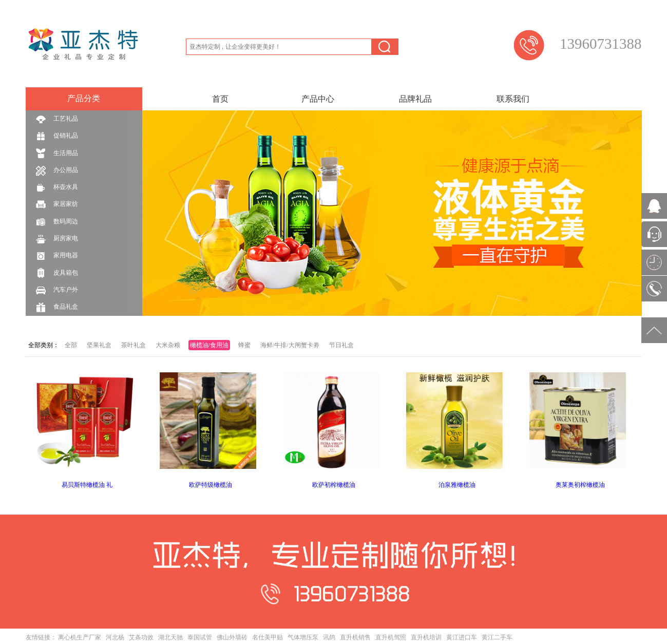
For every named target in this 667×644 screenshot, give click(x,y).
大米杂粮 (168, 345)
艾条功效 (141, 637)
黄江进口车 (462, 637)
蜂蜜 (244, 345)
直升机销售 (355, 637)
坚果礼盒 (99, 345)
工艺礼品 (57, 119)
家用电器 (57, 256)
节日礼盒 (341, 345)
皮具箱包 (57, 273)
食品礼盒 (57, 307)
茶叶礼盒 (134, 345)
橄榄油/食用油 (209, 345)
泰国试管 (200, 637)
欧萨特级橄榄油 (211, 485)
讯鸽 (329, 637)
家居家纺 (57, 205)
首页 (220, 99)
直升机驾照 (391, 637)
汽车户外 (57, 290)
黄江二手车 (497, 637)
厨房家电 (57, 239)
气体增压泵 (303, 637)
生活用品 (57, 153)
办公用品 (57, 171)
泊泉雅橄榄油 (457, 485)
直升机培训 (426, 637)
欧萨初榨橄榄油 (334, 485)
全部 (71, 345)
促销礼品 (57, 136)
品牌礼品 (415, 99)
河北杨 (115, 637)
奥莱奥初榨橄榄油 (580, 485)
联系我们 (513, 99)
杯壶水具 (57, 188)
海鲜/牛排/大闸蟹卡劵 (290, 345)
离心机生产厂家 (80, 637)
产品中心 (318, 99)
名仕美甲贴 (268, 637)
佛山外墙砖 (232, 637)
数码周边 (57, 222)
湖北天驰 (170, 637)
